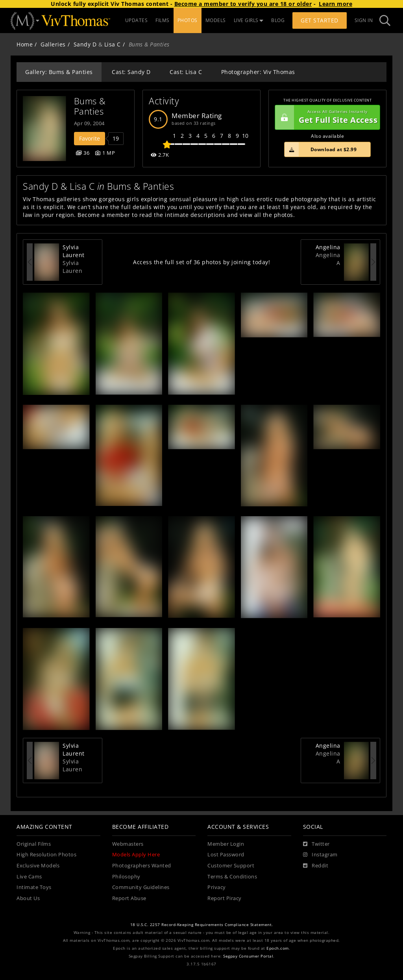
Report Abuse (129, 898)
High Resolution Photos (46, 855)
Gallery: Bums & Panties (59, 72)
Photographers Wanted (142, 866)
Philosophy (126, 877)
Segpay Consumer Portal (248, 956)
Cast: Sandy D (131, 72)
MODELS (216, 20)
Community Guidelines (141, 887)
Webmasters (128, 844)
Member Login (226, 844)
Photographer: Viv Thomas (258, 72)
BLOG (278, 20)
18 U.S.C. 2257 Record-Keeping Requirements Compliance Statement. (202, 925)
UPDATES (137, 20)
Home (25, 44)
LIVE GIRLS (249, 20)
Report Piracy (225, 898)
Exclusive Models (38, 866)
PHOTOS (188, 20)
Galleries (53, 44)
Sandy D (85, 44)
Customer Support (231, 866)
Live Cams (29, 877)
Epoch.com (278, 948)
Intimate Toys (34, 887)
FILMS (163, 20)
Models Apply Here (136, 855)
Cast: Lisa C (186, 72)
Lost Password (226, 855)
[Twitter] (316, 844)
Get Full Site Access (326, 117)
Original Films (34, 844)
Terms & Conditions (232, 877)
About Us (28, 898)
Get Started (320, 20)
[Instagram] (320, 855)
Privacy (217, 887)
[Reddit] (316, 866)
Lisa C (113, 44)
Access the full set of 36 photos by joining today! (201, 262)
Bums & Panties (91, 106)
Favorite (90, 138)
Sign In (364, 20)
